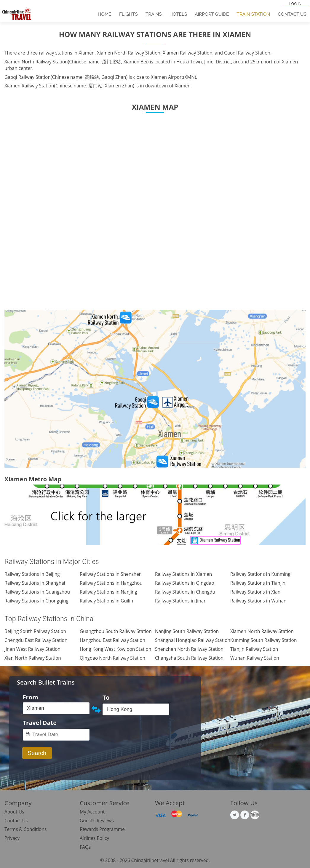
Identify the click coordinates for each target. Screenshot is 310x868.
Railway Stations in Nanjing (108, 592)
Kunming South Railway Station (263, 640)
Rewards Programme (102, 829)
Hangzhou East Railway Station (112, 640)
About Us (14, 812)
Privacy (12, 838)
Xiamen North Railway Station (129, 53)
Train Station (253, 14)
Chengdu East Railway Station (36, 640)
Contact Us (292, 14)
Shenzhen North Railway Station (189, 649)
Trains (154, 14)
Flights (128, 14)
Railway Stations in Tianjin (258, 583)
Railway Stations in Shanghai (35, 583)
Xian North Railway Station (33, 658)
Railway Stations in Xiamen (183, 574)
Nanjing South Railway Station (187, 631)
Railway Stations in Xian (255, 592)
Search (37, 753)
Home (105, 14)
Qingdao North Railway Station (112, 658)
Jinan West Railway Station (32, 649)
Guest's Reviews (97, 821)
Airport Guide (212, 14)
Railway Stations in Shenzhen (111, 574)
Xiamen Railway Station (187, 53)
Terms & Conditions (25, 829)
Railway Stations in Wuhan (258, 601)
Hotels (178, 14)
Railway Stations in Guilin (106, 601)
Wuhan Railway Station (255, 658)
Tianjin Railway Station (254, 649)
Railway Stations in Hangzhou (111, 583)
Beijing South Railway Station (35, 631)
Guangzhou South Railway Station (116, 631)
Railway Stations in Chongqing (36, 601)
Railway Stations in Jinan (181, 601)
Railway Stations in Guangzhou (37, 592)
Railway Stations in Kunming (260, 574)
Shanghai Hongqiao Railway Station (193, 640)
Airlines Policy (94, 838)
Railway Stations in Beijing (32, 574)
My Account (92, 812)
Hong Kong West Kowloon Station (115, 649)
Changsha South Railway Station (189, 658)
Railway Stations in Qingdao (185, 583)
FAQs (85, 847)
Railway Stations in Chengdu (185, 592)
